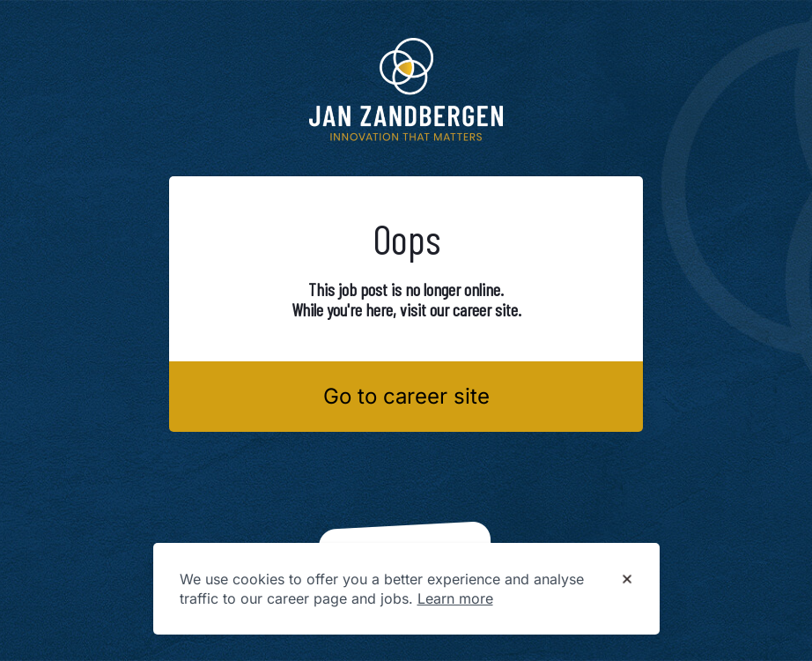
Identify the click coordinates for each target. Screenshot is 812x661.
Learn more (455, 598)
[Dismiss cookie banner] (627, 580)
